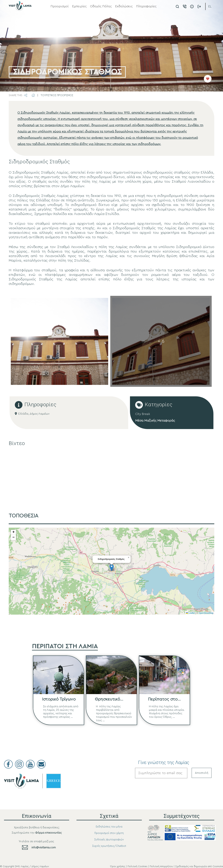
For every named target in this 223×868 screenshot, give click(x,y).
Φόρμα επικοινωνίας (48, 833)
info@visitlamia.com (44, 847)
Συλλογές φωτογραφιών (109, 840)
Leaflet (190, 613)
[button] (112, 568)
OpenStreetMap (206, 613)
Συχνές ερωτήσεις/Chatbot (109, 846)
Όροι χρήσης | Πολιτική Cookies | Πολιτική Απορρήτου (142, 866)
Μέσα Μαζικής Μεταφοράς (155, 421)
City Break (143, 414)
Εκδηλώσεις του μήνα (109, 827)
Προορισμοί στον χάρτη (109, 833)
